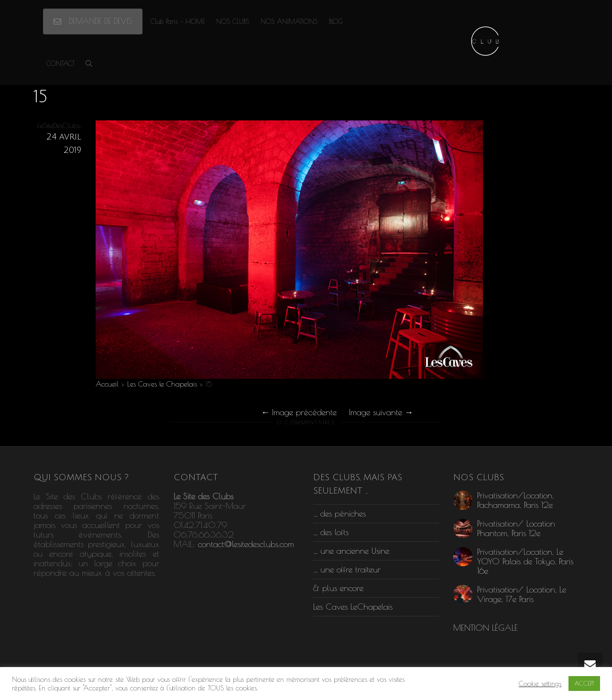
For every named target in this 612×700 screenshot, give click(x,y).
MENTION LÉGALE (486, 628)
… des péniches (339, 513)
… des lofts (331, 532)
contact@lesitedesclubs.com (246, 544)
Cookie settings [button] (540, 684)
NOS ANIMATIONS (289, 22)
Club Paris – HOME (178, 22)
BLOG (336, 22)
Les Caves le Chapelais (162, 384)
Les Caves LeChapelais (353, 607)
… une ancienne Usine (351, 551)
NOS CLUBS (233, 22)
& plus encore (338, 588)
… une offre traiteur (347, 569)
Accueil (107, 384)
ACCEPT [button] (584, 683)
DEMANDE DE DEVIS (93, 21)
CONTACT (60, 64)
